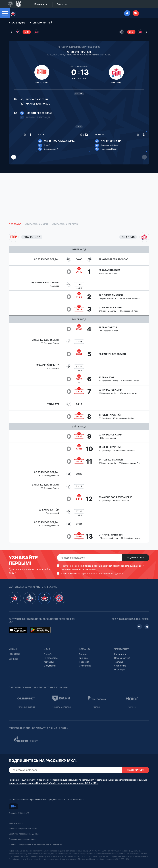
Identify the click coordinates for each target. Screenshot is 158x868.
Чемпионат (121, 644)
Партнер (97, 701)
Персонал (84, 656)
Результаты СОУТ (17, 818)
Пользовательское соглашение (23, 834)
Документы (50, 660)
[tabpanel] (79, 382)
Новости (14, 649)
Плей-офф (119, 664)
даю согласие (70, 568)
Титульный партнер (26, 701)
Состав (83, 649)
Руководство (51, 653)
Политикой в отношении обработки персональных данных (111, 560)
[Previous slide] (14, 152)
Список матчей (41, 17)
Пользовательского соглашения (77, 774)
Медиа (13, 644)
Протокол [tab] (15, 219)
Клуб (47, 644)
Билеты (13, 654)
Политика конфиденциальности (23, 823)
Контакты (49, 656)
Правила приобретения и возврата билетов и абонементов (35, 839)
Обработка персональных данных (24, 828)
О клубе (48, 649)
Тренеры (84, 653)
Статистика (85, 660)
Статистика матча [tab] (37, 219)
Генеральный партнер (61, 701)
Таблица (119, 656)
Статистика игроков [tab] (65, 219)
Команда (85, 644)
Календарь (16, 17)
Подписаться (136, 552)
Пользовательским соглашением (78, 564)
